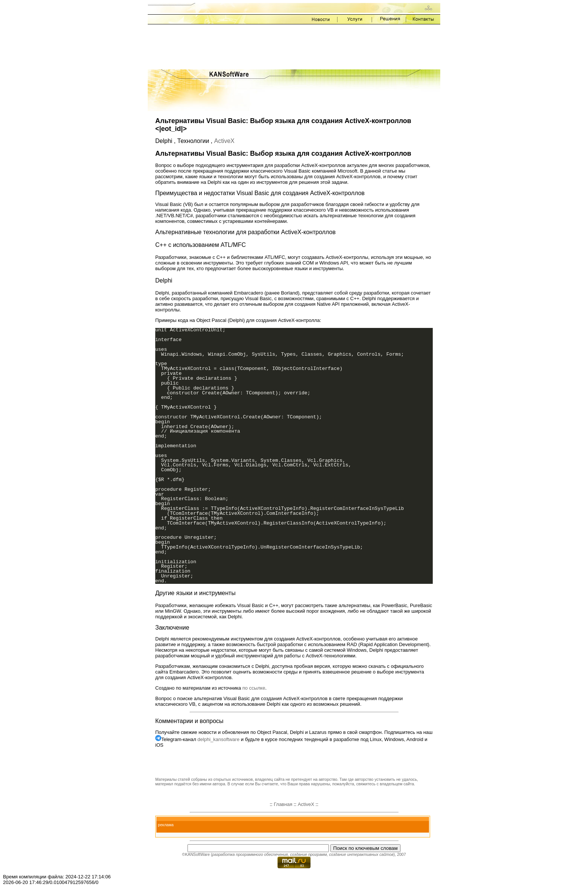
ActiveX (224, 141)
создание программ (308, 854)
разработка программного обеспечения (250, 854)
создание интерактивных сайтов (361, 854)
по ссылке (254, 688)
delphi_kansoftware (219, 739)
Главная (283, 804)
